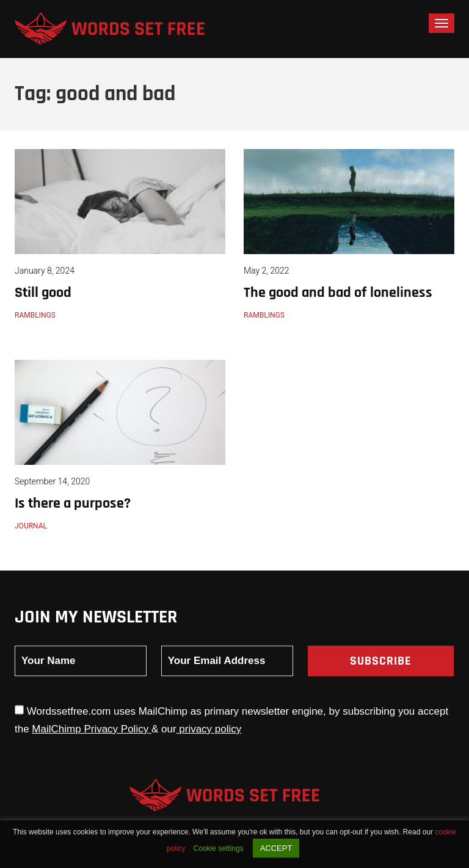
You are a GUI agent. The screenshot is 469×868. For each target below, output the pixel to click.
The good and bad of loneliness (338, 293)
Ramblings (35, 315)
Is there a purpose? (73, 503)
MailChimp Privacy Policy (92, 729)
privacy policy (209, 729)
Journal (31, 526)
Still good (43, 293)
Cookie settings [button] (219, 848)
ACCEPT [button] (276, 848)
